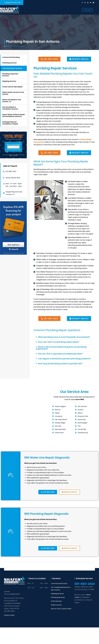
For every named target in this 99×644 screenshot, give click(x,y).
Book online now (13, 178)
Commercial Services (59, 584)
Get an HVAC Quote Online (61, 609)
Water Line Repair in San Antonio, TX (12, 101)
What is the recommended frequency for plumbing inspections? (61, 348)
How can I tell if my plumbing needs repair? (58, 342)
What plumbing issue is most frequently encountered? (64, 337)
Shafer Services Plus (23, 631)
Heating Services (57, 594)
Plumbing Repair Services (12, 68)
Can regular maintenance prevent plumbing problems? (64, 359)
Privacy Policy (9, 615)
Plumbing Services (9, 63)
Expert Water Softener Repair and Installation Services (14, 115)
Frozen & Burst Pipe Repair (12, 87)
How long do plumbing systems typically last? (60, 364)
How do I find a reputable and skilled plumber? (60, 354)
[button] (12, 178)
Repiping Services (9, 81)
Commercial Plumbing (11, 57)
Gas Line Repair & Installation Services (10, 108)
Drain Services (56, 601)
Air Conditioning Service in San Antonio (61, 589)
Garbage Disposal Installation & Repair (10, 123)
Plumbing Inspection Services (10, 75)
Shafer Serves (56, 605)
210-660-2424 (16, 3)
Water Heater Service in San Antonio (13, 93)
